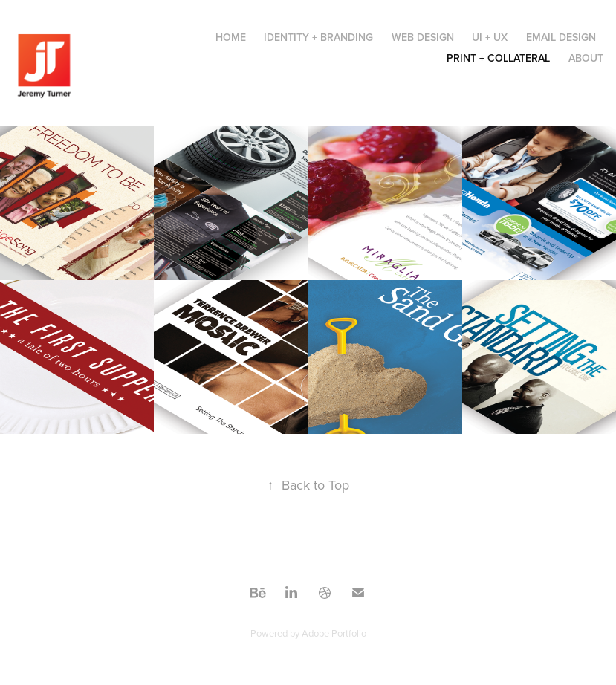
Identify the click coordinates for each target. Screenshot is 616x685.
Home (231, 37)
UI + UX (490, 37)
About (586, 58)
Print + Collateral (498, 58)
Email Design (561, 37)
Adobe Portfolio (334, 633)
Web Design (423, 37)
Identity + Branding (318, 37)
